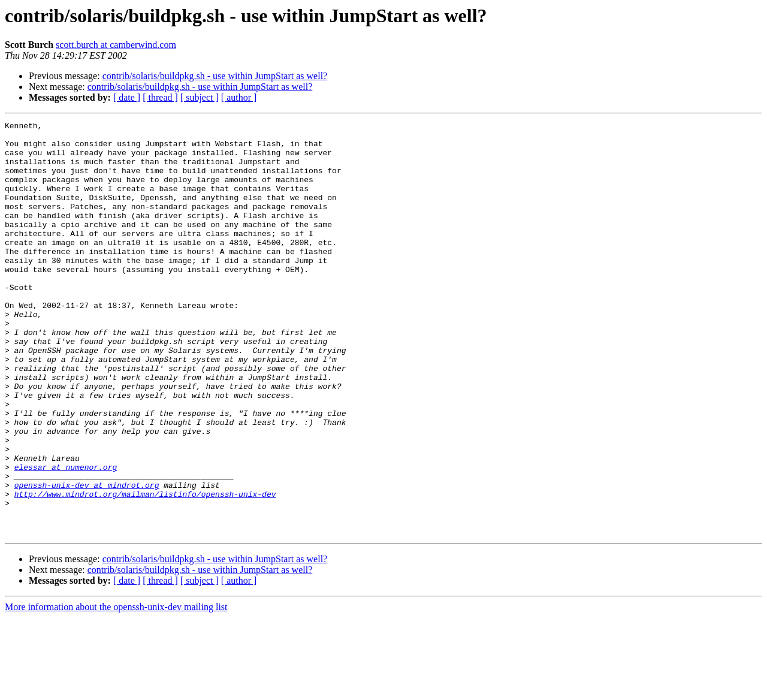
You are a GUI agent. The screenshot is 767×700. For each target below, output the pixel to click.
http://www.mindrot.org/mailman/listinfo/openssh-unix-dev (145, 569)
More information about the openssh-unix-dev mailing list (116, 690)
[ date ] (127, 97)
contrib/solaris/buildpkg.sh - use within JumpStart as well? (215, 76)
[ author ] (239, 97)
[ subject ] (200, 97)
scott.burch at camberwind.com (116, 45)
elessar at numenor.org (66, 537)
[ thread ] (160, 97)
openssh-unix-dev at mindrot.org (87, 559)
